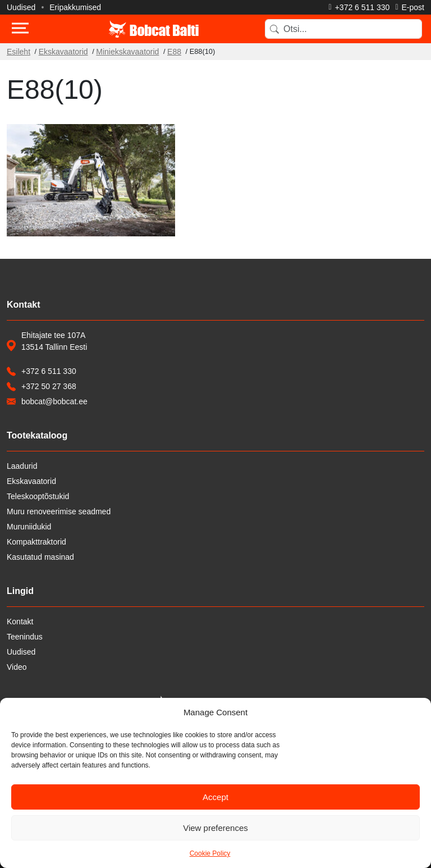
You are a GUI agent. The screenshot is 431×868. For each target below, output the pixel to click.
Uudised (21, 7)
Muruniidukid (29, 527)
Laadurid (22, 466)
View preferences (215, 828)
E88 (174, 52)
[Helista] (359, 7)
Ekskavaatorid (63, 52)
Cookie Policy (210, 853)
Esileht (19, 52)
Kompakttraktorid (36, 542)
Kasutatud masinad (40, 557)
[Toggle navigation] (20, 29)
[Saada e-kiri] (410, 7)
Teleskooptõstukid (38, 496)
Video (17, 667)
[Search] (343, 29)
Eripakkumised (75, 7)
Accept (215, 797)
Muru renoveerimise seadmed (59, 511)
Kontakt (20, 622)
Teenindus (25, 637)
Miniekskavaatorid (127, 52)
